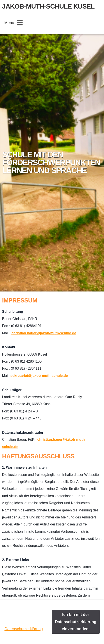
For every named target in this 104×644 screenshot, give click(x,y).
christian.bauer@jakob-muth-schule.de (44, 333)
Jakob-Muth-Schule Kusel (48, 6)
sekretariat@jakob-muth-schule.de (39, 376)
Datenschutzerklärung (24, 629)
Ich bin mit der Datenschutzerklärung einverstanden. (76, 622)
